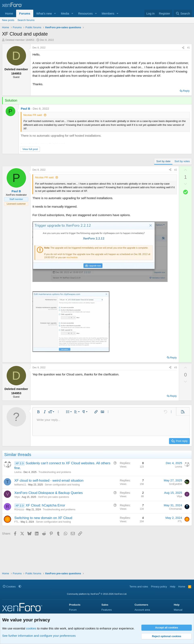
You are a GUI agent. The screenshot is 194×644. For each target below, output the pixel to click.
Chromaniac (176, 509)
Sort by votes (182, 161)
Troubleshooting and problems (55, 472)
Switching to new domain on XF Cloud (43, 518)
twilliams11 (20, 485)
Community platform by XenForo (97, 594)
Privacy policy (159, 587)
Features (107, 610)
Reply (186, 91)
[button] (55, 13)
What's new (44, 13)
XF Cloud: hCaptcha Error (45, 505)
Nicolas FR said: (33, 115)
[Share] (183, 48)
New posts (8, 20)
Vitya (17, 497)
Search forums (26, 20)
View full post (30, 149)
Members (108, 13)
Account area (142, 610)
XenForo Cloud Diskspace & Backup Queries (48, 493)
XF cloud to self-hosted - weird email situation (49, 481)
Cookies (9, 587)
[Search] (183, 13)
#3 (176, 368)
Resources (86, 13)
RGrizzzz (19, 510)
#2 (176, 170)
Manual (178, 610)
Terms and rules (139, 587)
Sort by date (163, 161)
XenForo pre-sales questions (54, 497)
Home (9, 13)
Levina (18, 472)
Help (173, 587)
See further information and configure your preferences (39, 636)
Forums (25, 13)
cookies (31, 628)
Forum (73, 610)
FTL (16, 522)
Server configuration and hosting (62, 485)
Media (65, 13)
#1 (188, 48)
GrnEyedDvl (176, 484)
